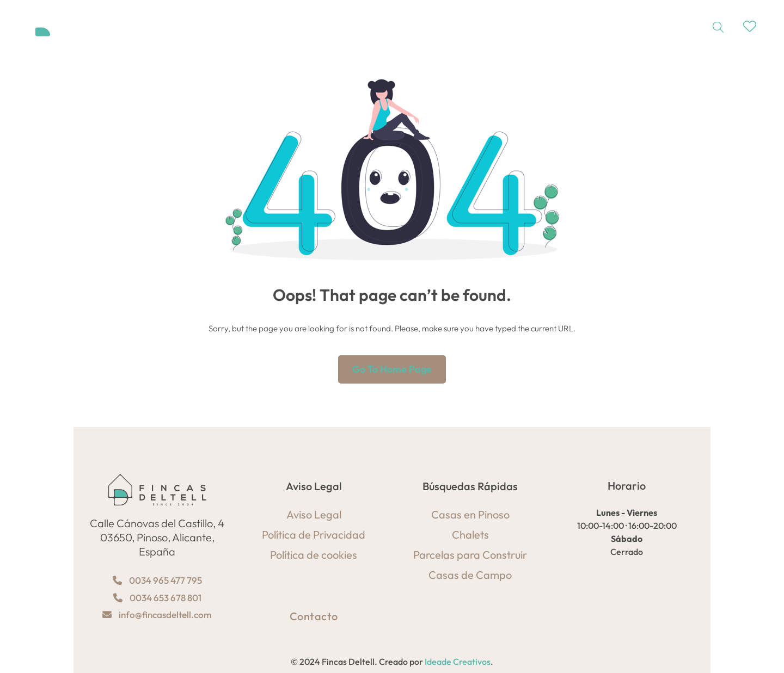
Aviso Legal (314, 514)
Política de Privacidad (314, 535)
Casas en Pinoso (470, 514)
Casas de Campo (470, 575)
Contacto (314, 616)
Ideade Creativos (458, 662)
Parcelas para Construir (470, 555)
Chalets (470, 535)
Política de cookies (314, 555)
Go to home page (392, 369)
